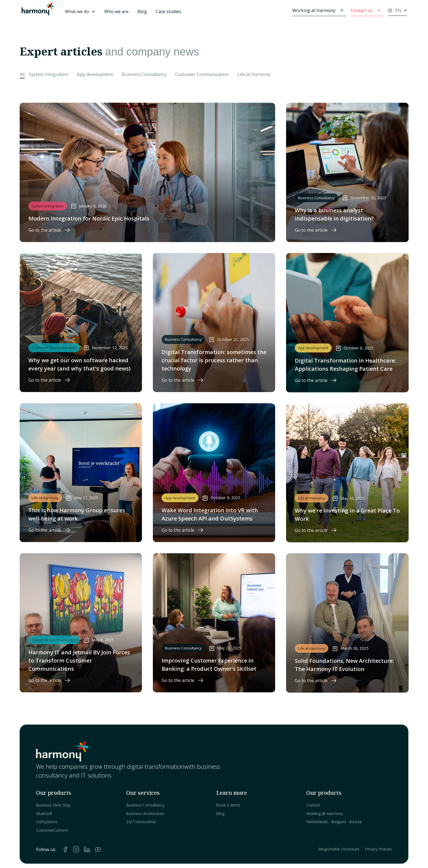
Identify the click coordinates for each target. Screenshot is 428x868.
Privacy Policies (378, 849)
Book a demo (228, 805)
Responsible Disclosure (339, 849)
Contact (313, 805)
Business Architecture (145, 813)
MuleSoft (44, 813)
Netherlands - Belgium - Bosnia (334, 822)
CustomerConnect (52, 830)
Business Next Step (53, 805)
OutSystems (47, 822)
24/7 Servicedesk (141, 822)
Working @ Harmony (325, 813)
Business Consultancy (145, 805)
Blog (142, 11)
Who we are (116, 11)
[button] (80, 11)
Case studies (168, 11)
